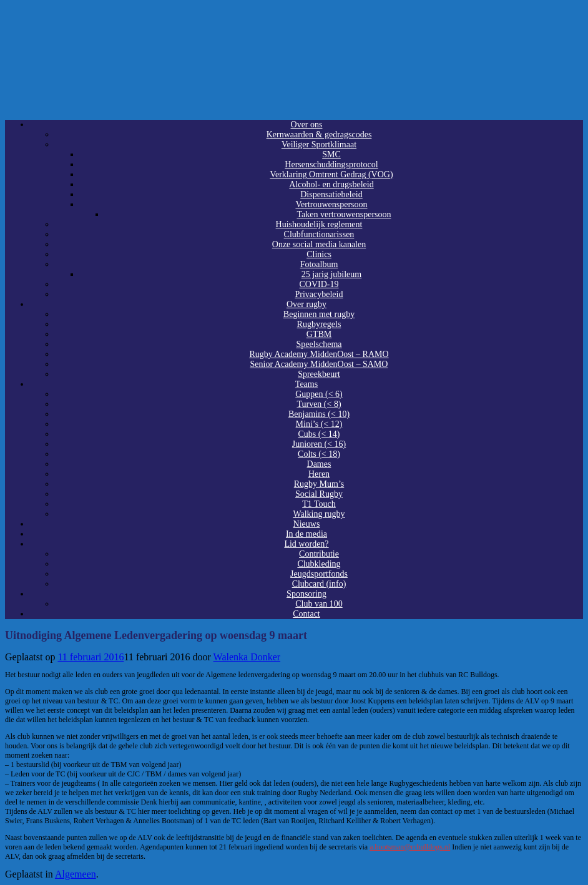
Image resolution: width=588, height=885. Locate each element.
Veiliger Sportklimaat (319, 144)
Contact (306, 614)
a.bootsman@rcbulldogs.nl (410, 847)
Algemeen (76, 874)
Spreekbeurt (319, 374)
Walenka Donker (247, 657)
